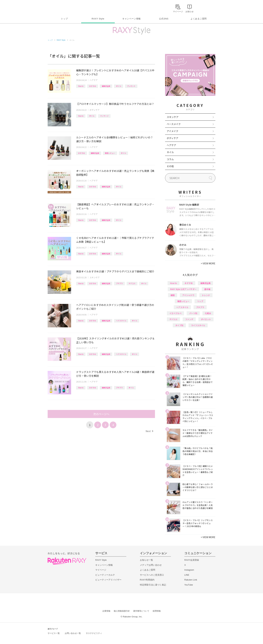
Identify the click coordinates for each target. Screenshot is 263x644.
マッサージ (104, 116)
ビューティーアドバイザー (108, 580)
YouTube (189, 585)
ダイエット (206, 319)
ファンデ (189, 319)
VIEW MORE (208, 263)
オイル (119, 86)
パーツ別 (193, 313)
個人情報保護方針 (122, 611)
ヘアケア (94, 80)
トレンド (206, 295)
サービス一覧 (54, 633)
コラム (170, 159)
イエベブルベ (175, 313)
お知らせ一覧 (146, 560)
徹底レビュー (110, 153)
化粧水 (208, 313)
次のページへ (101, 414)
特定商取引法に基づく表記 (153, 585)
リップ (200, 301)
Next (149, 431)
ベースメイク (174, 124)
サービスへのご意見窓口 (152, 575)
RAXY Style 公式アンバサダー (183, 289)
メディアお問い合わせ (151, 565)
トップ (64, 19)
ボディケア (95, 110)
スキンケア (95, 277)
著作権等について (141, 611)
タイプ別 (179, 325)
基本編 (207, 289)
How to (81, 86)
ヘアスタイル (121, 321)
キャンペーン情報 (131, 19)
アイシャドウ (188, 295)
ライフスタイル (198, 325)
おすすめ (93, 86)
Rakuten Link (191, 580)
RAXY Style (98, 19)
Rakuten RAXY (62, 8)
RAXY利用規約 (147, 580)
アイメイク (173, 131)
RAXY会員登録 (192, 560)
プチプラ (119, 283)
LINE (187, 575)
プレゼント (131, 86)
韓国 (173, 295)
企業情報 (106, 611)
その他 (170, 166)
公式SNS (164, 19)
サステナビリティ (94, 633)
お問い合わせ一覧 (73, 633)
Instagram (189, 570)
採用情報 (157, 611)
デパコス (132, 283)
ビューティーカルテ (105, 575)
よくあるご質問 (199, 19)
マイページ (101, 570)
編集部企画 (106, 86)
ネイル (170, 152)
